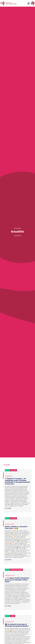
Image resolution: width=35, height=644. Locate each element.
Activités (7, 470)
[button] (29, 3)
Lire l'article (8, 508)
